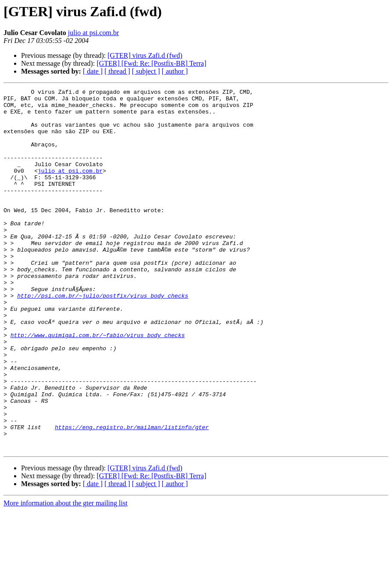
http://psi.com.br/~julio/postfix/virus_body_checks (103, 338)
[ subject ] (146, 71)
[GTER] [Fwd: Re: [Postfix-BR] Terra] (151, 63)
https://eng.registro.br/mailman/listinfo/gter (132, 495)
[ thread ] (117, 71)
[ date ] (93, 71)
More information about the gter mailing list (66, 575)
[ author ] (175, 71)
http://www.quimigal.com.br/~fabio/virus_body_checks (98, 385)
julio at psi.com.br (93, 33)
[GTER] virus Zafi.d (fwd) (145, 55)
